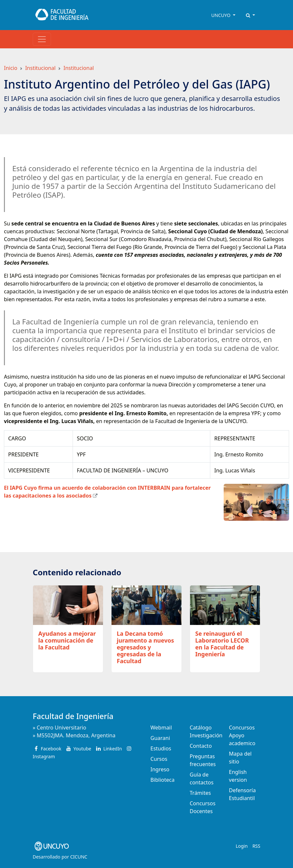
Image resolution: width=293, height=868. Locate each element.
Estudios (161, 748)
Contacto (201, 746)
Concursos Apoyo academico (242, 735)
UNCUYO (221, 15)
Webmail (161, 728)
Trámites (200, 793)
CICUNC (79, 857)
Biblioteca (163, 780)
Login (242, 846)
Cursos (159, 759)
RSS (256, 846)
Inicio (11, 68)
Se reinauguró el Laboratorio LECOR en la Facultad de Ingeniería (222, 644)
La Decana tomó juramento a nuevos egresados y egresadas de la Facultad (145, 647)
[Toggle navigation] (42, 39)
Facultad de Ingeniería (73, 716)
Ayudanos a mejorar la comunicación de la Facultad (67, 640)
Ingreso (160, 769)
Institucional (40, 68)
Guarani (160, 738)
